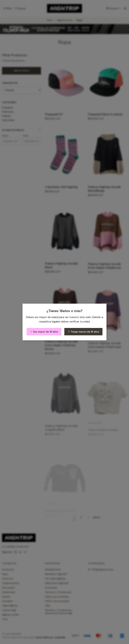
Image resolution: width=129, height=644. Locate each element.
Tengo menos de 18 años (83, 332)
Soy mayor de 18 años (44, 332)
